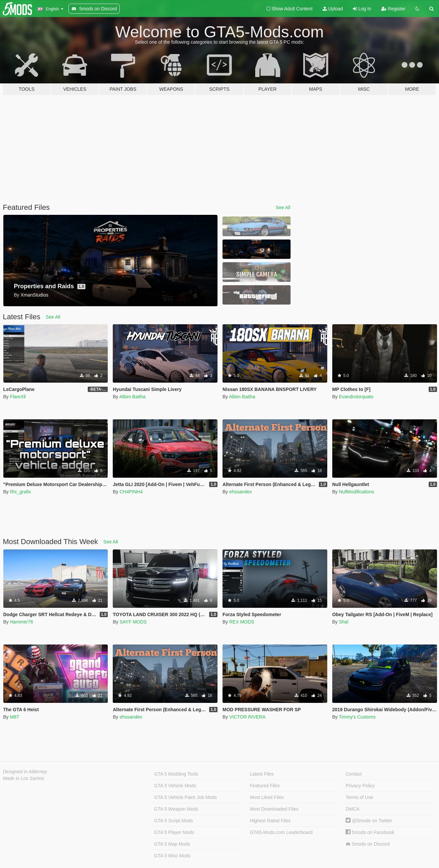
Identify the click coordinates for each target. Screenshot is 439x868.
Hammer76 (22, 622)
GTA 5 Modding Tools (176, 774)
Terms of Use (359, 797)
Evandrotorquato (356, 397)
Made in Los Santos (24, 778)
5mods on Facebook (370, 832)
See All (283, 207)
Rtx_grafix (21, 492)
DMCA (352, 809)
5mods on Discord (368, 844)
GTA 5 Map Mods (172, 844)
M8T (15, 717)
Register (393, 9)
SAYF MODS (133, 622)
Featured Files (265, 786)
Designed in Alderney (25, 772)
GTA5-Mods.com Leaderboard (281, 832)
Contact (354, 774)
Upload (333, 9)
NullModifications (357, 492)
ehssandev (241, 492)
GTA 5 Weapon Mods (176, 809)
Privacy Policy (360, 786)
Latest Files (262, 774)
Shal (344, 622)
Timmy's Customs (357, 717)
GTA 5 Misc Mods (172, 856)
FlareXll (18, 397)
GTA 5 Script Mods (173, 821)
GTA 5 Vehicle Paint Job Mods (185, 797)
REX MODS (242, 622)
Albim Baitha (133, 397)
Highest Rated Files (270, 821)
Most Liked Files (267, 797)
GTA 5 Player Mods (174, 832)
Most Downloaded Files (274, 809)
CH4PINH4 (131, 492)
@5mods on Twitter (369, 821)
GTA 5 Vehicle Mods (175, 786)
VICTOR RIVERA (247, 717)
